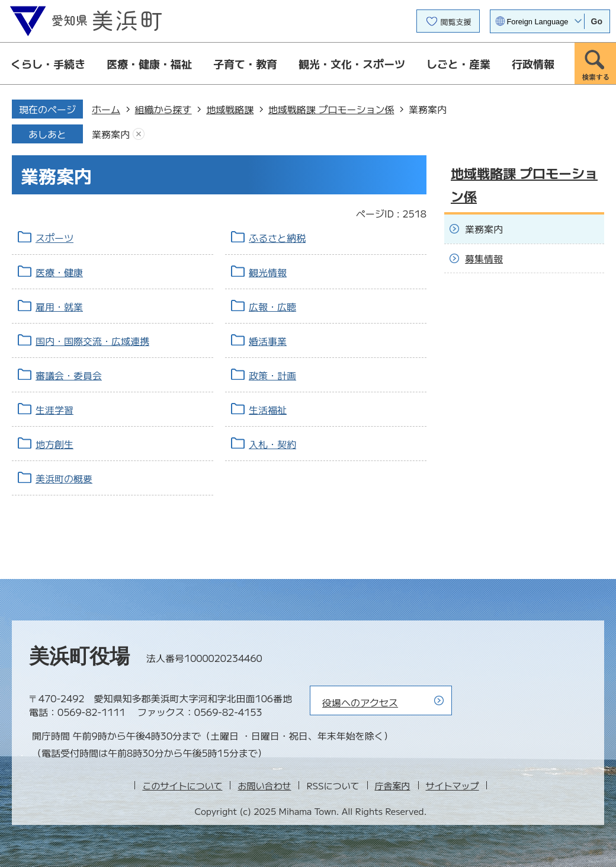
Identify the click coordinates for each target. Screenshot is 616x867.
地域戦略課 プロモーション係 (331, 109)
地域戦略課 (230, 109)
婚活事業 (268, 341)
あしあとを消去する (139, 134)
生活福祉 (268, 409)
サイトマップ (453, 786)
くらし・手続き (48, 63)
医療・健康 (59, 272)
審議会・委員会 (69, 375)
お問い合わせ (264, 786)
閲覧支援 (456, 22)
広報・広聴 (272, 306)
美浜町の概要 (64, 478)
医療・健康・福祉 (149, 63)
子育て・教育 (245, 63)
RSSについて (333, 786)
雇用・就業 (59, 306)
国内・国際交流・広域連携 (92, 341)
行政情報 (533, 63)
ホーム (106, 109)
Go (597, 21)
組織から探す (163, 109)
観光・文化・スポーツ (352, 63)
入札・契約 (272, 444)
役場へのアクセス (360, 702)
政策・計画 (272, 375)
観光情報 (268, 272)
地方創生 (54, 444)
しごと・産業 (458, 63)
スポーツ (54, 238)
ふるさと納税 (277, 238)
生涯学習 (54, 409)
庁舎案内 (393, 786)
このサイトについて (182, 786)
